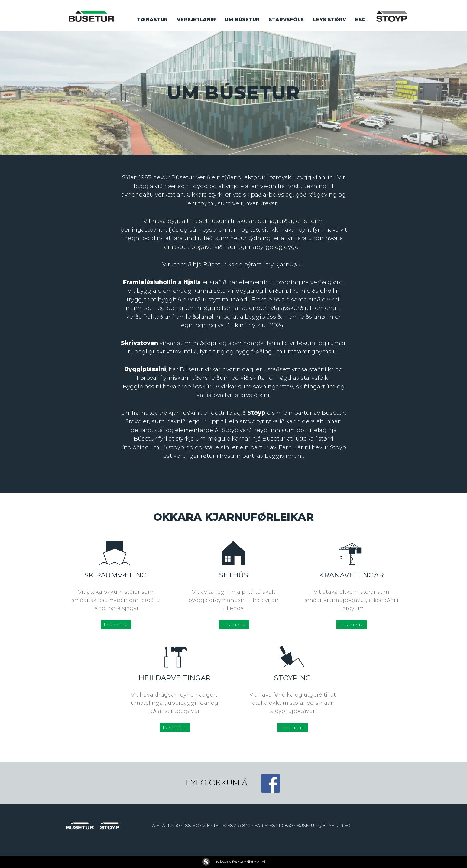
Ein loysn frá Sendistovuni (234, 862)
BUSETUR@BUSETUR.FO (324, 825)
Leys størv (330, 20)
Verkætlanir (196, 20)
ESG (360, 20)
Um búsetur (242, 20)
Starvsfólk (286, 20)
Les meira (116, 625)
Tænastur (152, 20)
